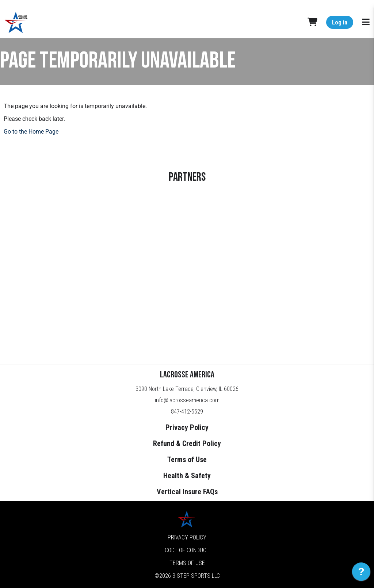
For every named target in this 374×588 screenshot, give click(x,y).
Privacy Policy (187, 427)
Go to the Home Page (31, 132)
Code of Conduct (187, 550)
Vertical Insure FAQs (187, 492)
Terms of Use (187, 460)
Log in (340, 22)
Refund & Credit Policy (187, 443)
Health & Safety (187, 476)
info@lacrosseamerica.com (187, 400)
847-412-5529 (187, 412)
